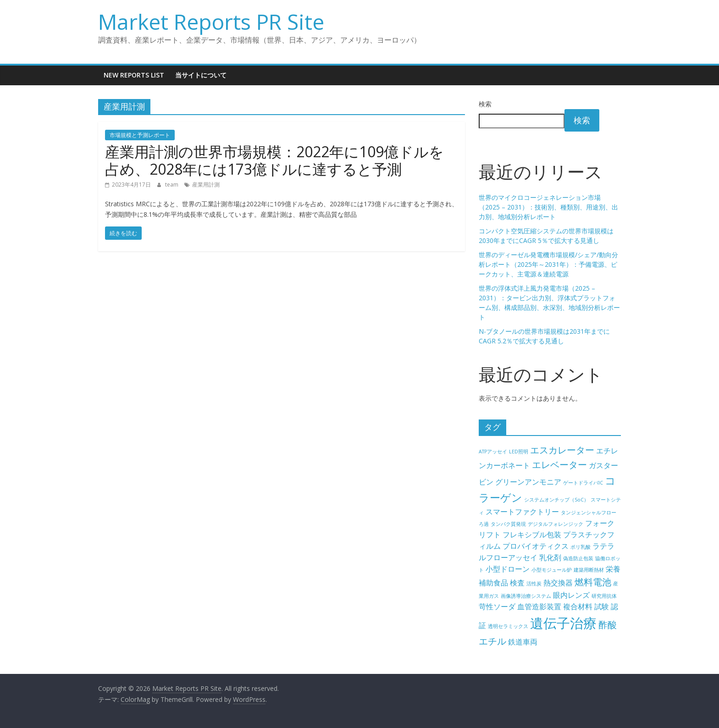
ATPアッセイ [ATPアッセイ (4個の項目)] (493, 452)
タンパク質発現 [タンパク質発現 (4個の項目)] (508, 524)
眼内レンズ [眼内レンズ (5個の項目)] (571, 595)
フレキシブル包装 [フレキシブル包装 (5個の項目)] (532, 535)
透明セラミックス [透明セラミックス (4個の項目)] (508, 626)
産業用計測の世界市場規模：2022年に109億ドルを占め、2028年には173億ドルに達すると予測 (274, 160)
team (172, 185)
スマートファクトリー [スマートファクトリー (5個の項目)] (522, 512)
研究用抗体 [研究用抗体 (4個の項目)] (604, 596)
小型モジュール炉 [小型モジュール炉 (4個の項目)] (552, 570)
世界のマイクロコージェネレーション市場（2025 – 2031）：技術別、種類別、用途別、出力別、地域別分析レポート (548, 207)
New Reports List (134, 75)
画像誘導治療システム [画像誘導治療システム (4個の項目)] (526, 596)
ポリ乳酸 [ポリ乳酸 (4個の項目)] (581, 547)
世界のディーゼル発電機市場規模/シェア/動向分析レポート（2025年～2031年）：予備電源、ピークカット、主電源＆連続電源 (548, 264)
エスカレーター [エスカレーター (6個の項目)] (562, 450)
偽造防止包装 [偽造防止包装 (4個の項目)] (578, 558)
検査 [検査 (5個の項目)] (517, 583)
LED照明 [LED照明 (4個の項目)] (519, 452)
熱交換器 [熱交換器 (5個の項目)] (558, 583)
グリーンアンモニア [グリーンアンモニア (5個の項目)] (528, 482)
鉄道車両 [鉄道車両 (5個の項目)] (523, 642)
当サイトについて (201, 75)
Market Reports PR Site (211, 22)
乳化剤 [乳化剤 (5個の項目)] (550, 557)
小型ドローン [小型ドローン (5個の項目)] (508, 569)
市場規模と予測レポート (140, 135)
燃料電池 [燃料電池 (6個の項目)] (593, 582)
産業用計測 (206, 185)
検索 (485, 104)
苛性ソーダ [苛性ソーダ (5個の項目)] (497, 607)
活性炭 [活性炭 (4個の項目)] (534, 584)
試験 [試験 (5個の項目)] (602, 607)
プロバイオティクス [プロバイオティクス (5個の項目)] (536, 546)
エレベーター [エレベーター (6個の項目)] (559, 465)
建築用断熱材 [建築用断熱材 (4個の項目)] (589, 570)
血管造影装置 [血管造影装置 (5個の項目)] (539, 607)
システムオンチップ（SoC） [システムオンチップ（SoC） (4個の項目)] (556, 500)
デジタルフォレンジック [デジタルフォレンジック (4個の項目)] (556, 524)
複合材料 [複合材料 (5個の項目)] (578, 607)
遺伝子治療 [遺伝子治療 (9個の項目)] (563, 623)
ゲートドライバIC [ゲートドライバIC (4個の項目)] (583, 483)
